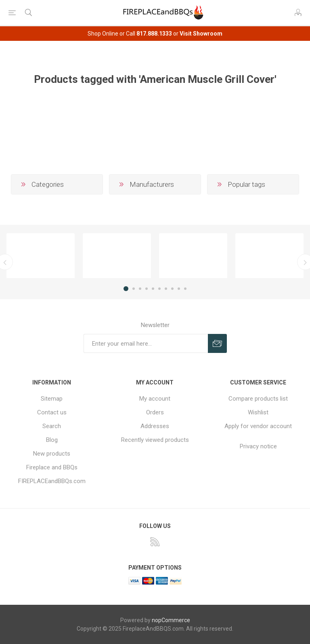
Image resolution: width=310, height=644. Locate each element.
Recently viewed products (155, 440)
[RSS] (155, 542)
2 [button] (134, 289)
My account (155, 399)
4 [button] (147, 289)
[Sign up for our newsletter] (146, 343)
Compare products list (258, 399)
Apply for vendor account (258, 426)
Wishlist (258, 412)
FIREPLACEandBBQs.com (52, 481)
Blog (52, 440)
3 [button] (140, 289)
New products (52, 454)
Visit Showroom (201, 34)
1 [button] (126, 289)
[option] (41, 256)
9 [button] (179, 289)
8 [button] (172, 289)
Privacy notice (258, 446)
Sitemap (52, 399)
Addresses (155, 426)
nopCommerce (171, 620)
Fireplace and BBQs (52, 467)
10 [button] (185, 289)
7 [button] (166, 289)
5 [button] (153, 289)
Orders (155, 412)
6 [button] (159, 289)
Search (52, 426)
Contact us (52, 412)
